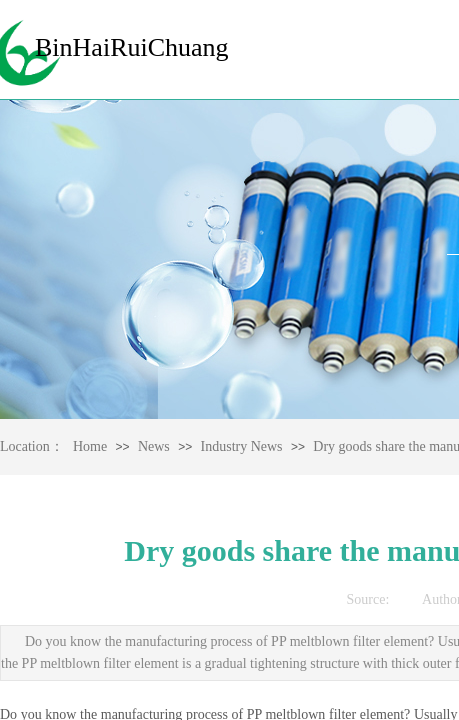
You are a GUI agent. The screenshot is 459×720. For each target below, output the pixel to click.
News (154, 446)
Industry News (242, 446)
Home (90, 446)
